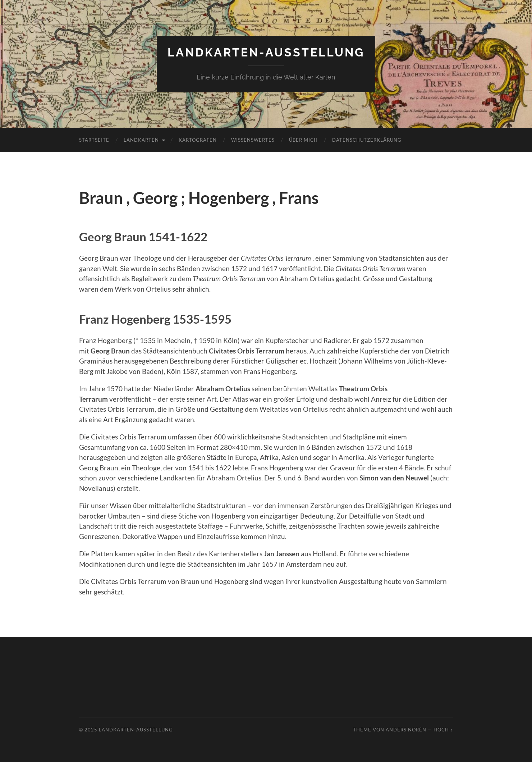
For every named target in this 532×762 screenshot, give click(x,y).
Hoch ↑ (443, 730)
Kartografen (198, 140)
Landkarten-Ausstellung (266, 52)
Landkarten (141, 140)
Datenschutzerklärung (367, 140)
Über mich (303, 140)
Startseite (94, 140)
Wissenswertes (253, 140)
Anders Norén (406, 730)
